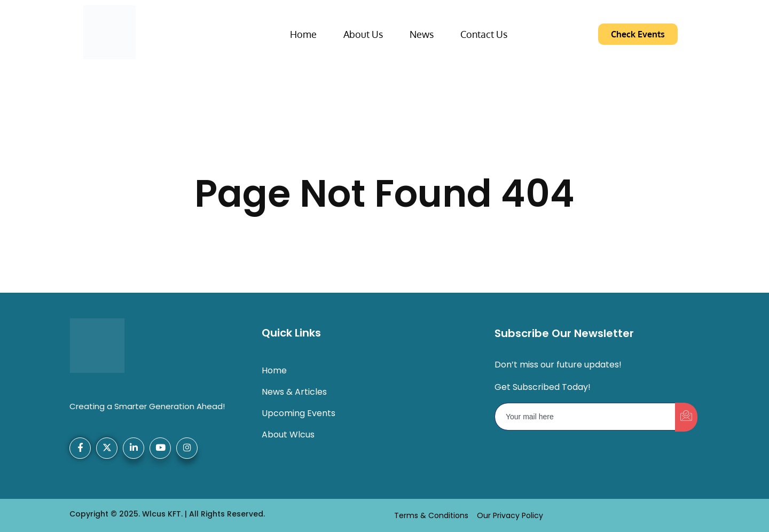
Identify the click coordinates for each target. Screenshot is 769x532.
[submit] (686, 417)
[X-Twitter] (107, 448)
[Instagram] (187, 448)
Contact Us (484, 34)
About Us (363, 34)
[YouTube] (160, 448)
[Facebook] (80, 448)
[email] (585, 417)
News (422, 34)
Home (303, 34)
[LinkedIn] (134, 448)
